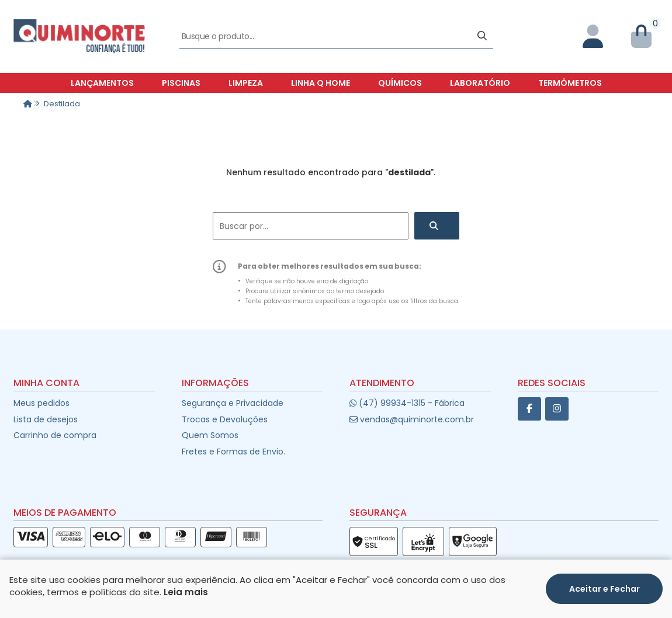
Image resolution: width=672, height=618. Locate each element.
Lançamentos (102, 83)
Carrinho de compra (55, 435)
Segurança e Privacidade (233, 403)
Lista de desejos (46, 419)
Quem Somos (210, 435)
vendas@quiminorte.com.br (412, 419)
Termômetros (570, 83)
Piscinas (181, 83)
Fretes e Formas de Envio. (233, 452)
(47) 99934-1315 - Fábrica (407, 403)
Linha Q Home (321, 83)
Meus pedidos (41, 403)
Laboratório (480, 83)
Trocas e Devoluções (225, 419)
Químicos (400, 83)
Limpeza (246, 83)
